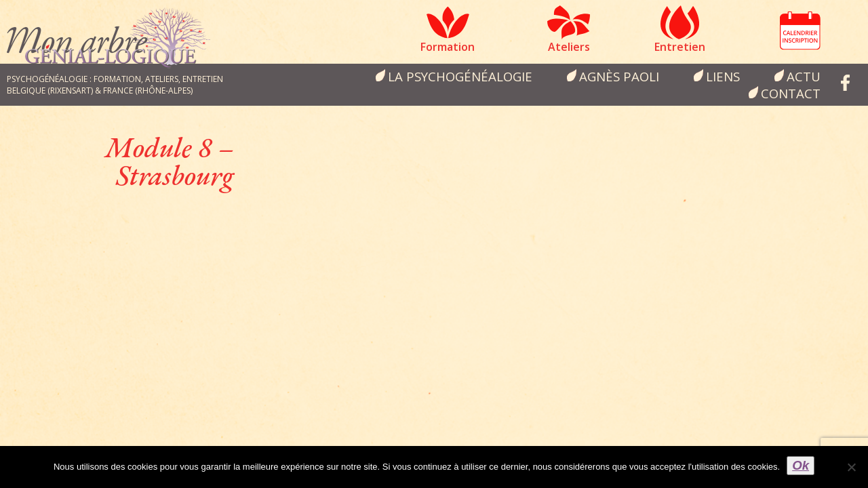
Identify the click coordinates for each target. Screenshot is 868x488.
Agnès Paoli (619, 76)
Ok (801, 465)
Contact (791, 93)
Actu (804, 76)
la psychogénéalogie (460, 76)
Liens (723, 76)
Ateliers (569, 47)
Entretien (680, 47)
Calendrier (800, 30)
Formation (448, 47)
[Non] (851, 467)
